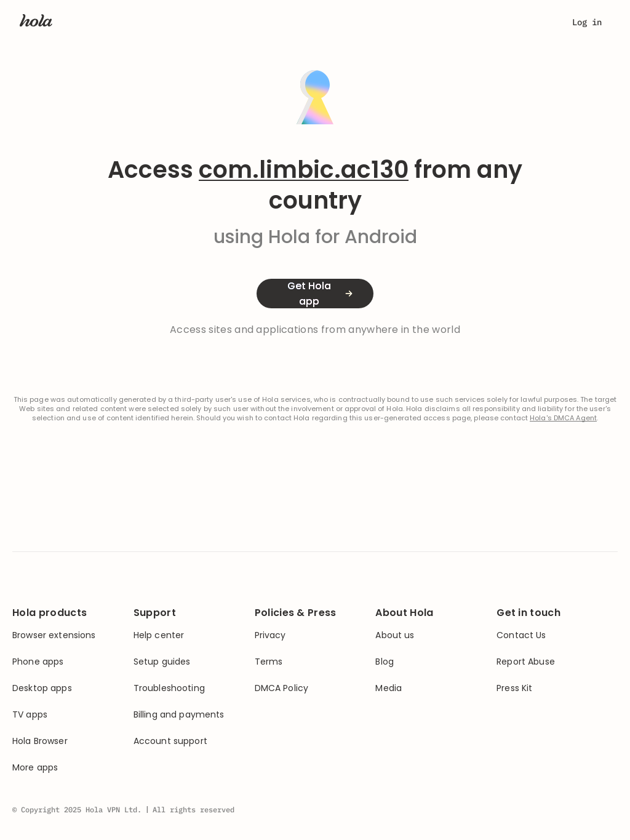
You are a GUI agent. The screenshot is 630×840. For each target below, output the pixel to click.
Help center (159, 635)
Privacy (270, 635)
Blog (385, 662)
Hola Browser (40, 741)
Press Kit (514, 688)
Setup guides (162, 662)
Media (389, 688)
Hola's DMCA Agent (563, 418)
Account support (170, 741)
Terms (269, 662)
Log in (587, 22)
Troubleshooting (169, 688)
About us (395, 635)
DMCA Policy (282, 688)
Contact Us (521, 635)
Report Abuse (526, 662)
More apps (35, 768)
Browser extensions (54, 635)
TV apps (30, 715)
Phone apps (38, 662)
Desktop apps (42, 688)
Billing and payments (179, 715)
